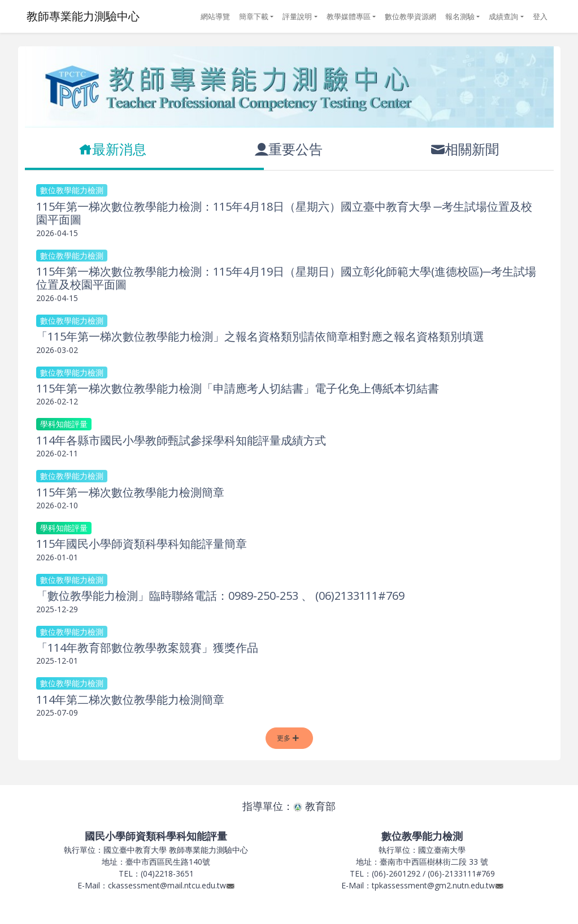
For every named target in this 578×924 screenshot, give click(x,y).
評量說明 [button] (297, 16)
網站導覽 (215, 16)
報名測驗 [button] (460, 16)
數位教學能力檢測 (72, 190)
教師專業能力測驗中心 (83, 16)
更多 (288, 738)
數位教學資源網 (410, 16)
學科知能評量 (64, 424)
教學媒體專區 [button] (349, 16)
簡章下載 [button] (254, 16)
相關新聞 (465, 149)
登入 (540, 16)
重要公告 (289, 149)
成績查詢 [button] (503, 16)
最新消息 (112, 149)
